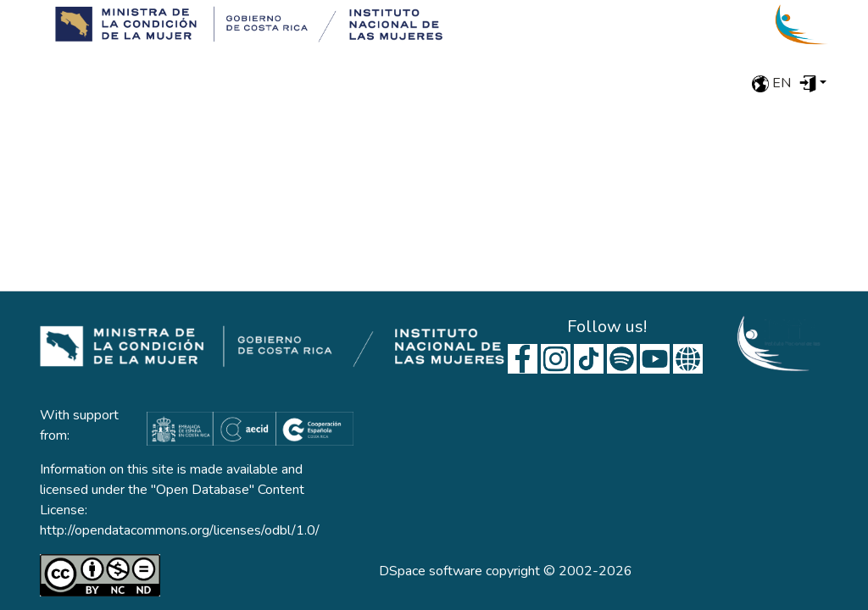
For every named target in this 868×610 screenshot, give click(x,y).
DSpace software (431, 571)
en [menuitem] (771, 83)
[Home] (243, 25)
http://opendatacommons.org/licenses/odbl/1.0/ (180, 530)
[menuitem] (813, 83)
